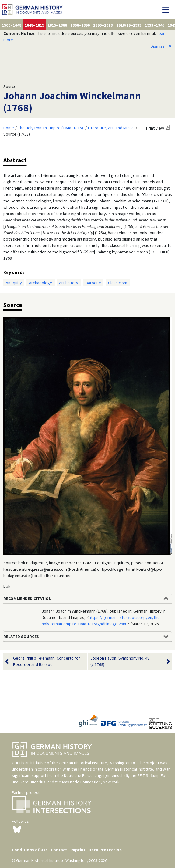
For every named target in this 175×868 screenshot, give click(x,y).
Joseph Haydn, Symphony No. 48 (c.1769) (126, 661)
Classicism (118, 283)
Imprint (78, 850)
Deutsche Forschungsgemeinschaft (96, 775)
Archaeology (40, 283)
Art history (69, 283)
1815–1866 (57, 25)
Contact (59, 850)
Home (9, 128)
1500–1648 (12, 25)
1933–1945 (155, 25)
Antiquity (14, 283)
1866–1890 (80, 25)
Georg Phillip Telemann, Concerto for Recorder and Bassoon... (47, 661)
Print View (155, 128)
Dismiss (161, 46)
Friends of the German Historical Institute (116, 769)
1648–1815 (34, 25)
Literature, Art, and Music (111, 128)
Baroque (93, 283)
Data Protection (105, 850)
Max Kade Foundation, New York (91, 782)
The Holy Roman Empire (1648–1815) (51, 128)
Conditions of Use (30, 850)
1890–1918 (103, 25)
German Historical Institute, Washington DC (98, 763)
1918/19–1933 (129, 25)
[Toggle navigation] (167, 10)
